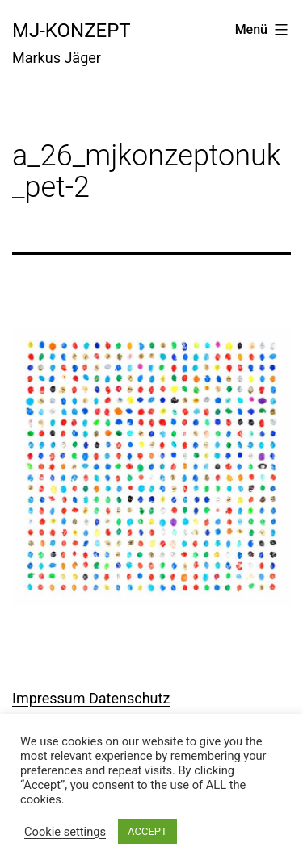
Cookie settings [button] (65, 832)
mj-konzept (72, 31)
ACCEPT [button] (147, 831)
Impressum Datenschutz (91, 698)
